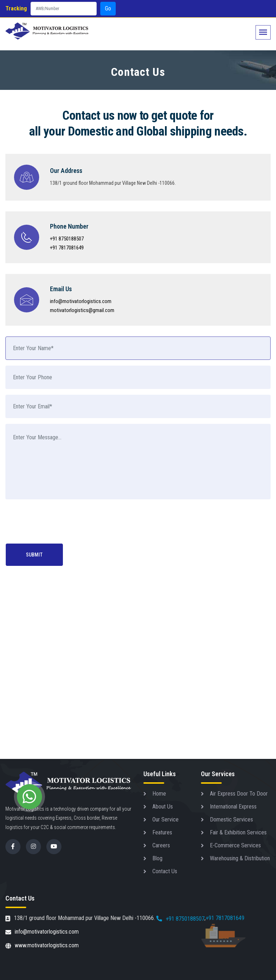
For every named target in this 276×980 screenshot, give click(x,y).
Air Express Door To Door (239, 794)
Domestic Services (231, 819)
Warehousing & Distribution (240, 858)
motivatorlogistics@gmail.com (82, 310)
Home (159, 794)
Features (162, 832)
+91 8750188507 (67, 239)
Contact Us (165, 871)
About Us (163, 807)
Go (108, 8)
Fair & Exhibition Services (238, 832)
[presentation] (60, 522)
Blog (157, 858)
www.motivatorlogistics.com (42, 946)
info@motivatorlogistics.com (81, 301)
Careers (161, 845)
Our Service (165, 819)
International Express (233, 807)
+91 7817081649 (67, 248)
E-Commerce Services (235, 845)
